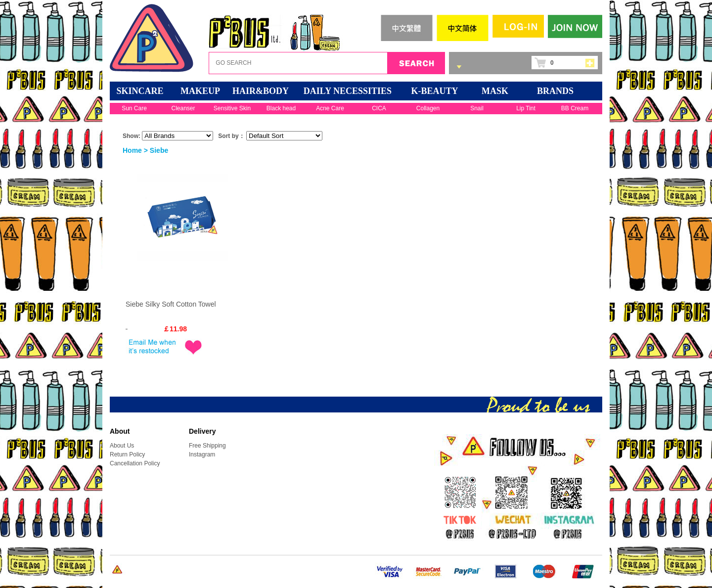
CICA (379, 108)
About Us (122, 446)
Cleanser (183, 108)
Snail (477, 108)
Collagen (428, 108)
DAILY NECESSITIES (348, 91)
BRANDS (555, 91)
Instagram (202, 454)
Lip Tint (526, 108)
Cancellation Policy (135, 463)
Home (132, 150)
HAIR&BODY (261, 91)
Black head (281, 108)
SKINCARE (140, 91)
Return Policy (127, 454)
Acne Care (330, 108)
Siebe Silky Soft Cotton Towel (171, 304)
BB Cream (575, 108)
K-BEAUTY (434, 91)
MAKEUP (200, 91)
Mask (495, 91)
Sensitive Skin (232, 108)
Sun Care (134, 108)
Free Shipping (207, 446)
